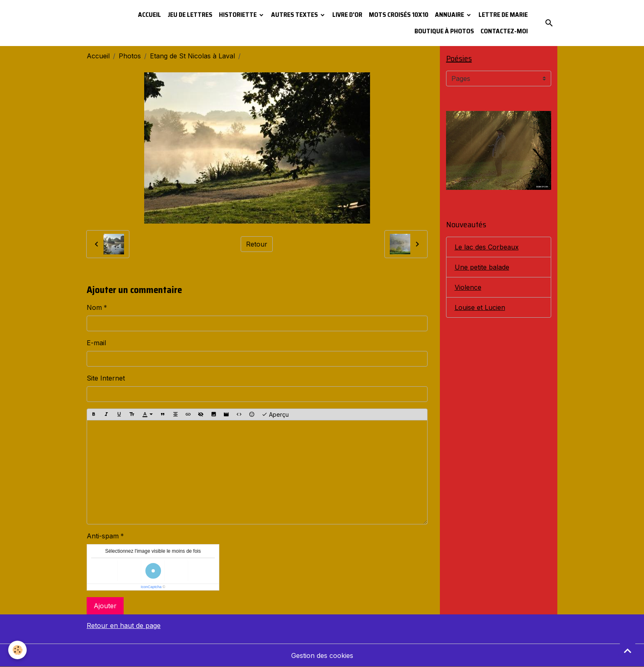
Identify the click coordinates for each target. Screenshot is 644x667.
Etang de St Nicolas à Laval (192, 56)
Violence (468, 287)
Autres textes (295, 15)
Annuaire (450, 15)
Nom (94, 307)
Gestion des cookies (322, 655)
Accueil (149, 15)
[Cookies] (17, 650)
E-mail (96, 343)
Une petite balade (482, 267)
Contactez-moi (504, 31)
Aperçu (275, 415)
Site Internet (106, 378)
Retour (257, 244)
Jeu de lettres (190, 15)
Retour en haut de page (124, 625)
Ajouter (105, 606)
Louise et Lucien (480, 307)
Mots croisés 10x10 (399, 15)
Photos (130, 56)
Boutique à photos (444, 31)
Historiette (238, 15)
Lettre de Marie (503, 15)
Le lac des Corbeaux (487, 247)
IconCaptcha (151, 587)
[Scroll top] (628, 651)
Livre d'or (347, 15)
